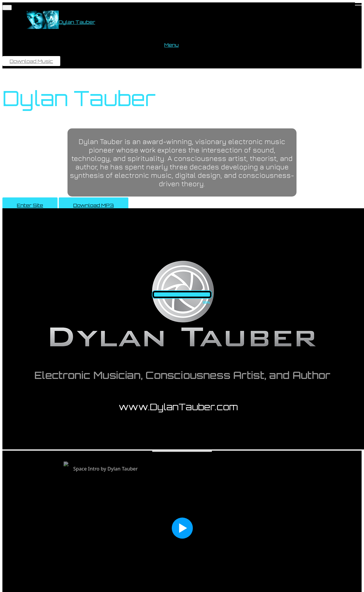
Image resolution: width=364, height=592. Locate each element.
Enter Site (30, 205)
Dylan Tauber (77, 22)
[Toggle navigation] (7, 8)
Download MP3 (94, 205)
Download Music (31, 61)
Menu (171, 45)
